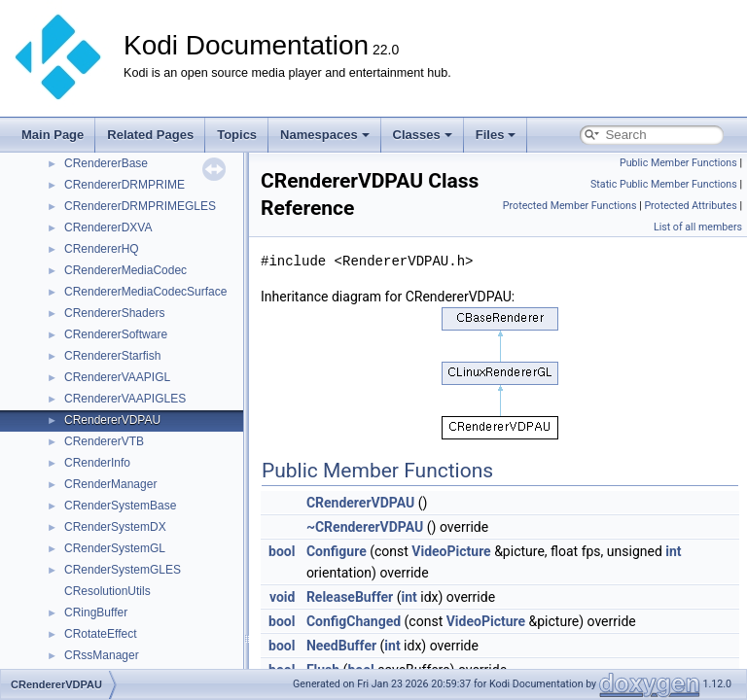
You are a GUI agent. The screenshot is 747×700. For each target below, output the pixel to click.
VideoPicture (451, 551)
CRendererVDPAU (112, 420)
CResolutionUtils (107, 591)
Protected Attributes (690, 206)
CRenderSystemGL (115, 548)
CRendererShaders (114, 313)
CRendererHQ (102, 249)
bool (282, 551)
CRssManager (102, 655)
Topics (237, 135)
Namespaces (325, 135)
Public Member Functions (678, 163)
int (673, 551)
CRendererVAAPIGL (117, 377)
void (282, 597)
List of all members (698, 227)
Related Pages (150, 135)
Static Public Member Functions (664, 184)
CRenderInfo (97, 463)
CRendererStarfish (112, 356)
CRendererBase (106, 163)
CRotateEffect (100, 634)
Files (496, 135)
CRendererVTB (104, 441)
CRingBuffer (96, 612)
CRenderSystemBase (120, 506)
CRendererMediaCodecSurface (145, 292)
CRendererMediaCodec (125, 270)
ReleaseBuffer (350, 597)
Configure (337, 551)
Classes (423, 135)
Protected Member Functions (570, 206)
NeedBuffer (341, 646)
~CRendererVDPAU (365, 527)
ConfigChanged (354, 621)
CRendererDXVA (108, 227)
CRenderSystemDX (115, 527)
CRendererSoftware (116, 334)
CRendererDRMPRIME (124, 185)
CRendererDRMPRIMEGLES (140, 206)
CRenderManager (110, 484)
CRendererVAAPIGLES (125, 399)
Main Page (53, 135)
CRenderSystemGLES (123, 570)
